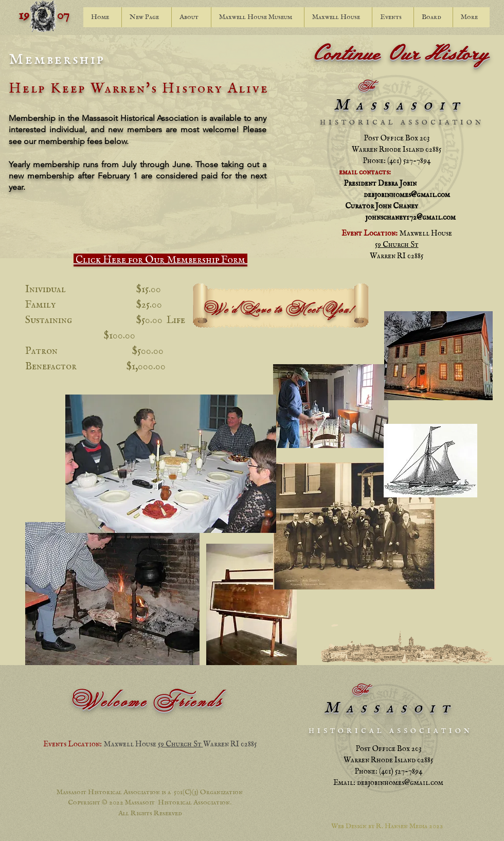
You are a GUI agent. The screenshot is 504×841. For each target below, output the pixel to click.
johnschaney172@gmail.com (410, 217)
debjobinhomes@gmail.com (407, 195)
